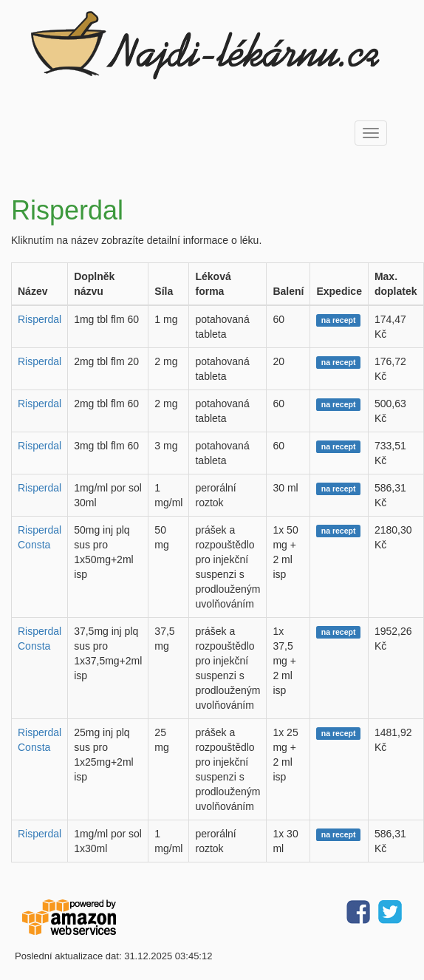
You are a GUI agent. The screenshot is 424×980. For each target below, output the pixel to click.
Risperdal (40, 319)
